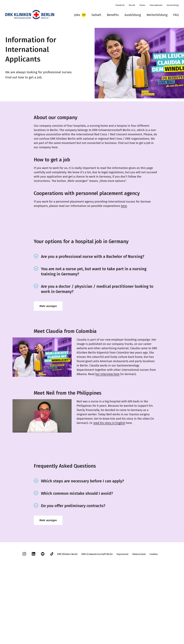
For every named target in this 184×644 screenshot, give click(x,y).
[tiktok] (52, 623)
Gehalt (96, 15)
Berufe (132, 5)
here (124, 206)
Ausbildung (133, 15)
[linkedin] (33, 623)
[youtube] (43, 623)
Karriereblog (173, 5)
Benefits (113, 15)
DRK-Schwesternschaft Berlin (97, 622)
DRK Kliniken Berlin (67, 622)
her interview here (107, 374)
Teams (142, 5)
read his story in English (109, 423)
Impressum (122, 622)
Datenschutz (139, 622)
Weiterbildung (157, 15)
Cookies (154, 622)
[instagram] (24, 623)
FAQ (176, 15)
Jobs (77, 15)
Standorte (120, 5)
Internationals (156, 5)
